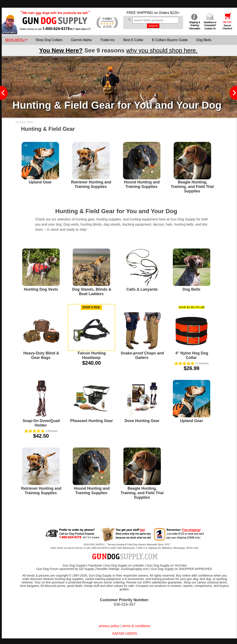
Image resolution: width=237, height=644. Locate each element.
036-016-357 (124, 604)
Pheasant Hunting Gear (91, 421)
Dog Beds (204, 40)
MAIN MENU (16, 40)
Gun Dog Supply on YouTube (167, 565)
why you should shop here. (162, 50)
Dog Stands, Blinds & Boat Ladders (92, 292)
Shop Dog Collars (49, 40)
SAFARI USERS (124, 634)
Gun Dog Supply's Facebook (82, 565)
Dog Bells (192, 289)
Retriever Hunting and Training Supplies (91, 184)
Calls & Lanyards (142, 289)
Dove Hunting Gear (142, 421)
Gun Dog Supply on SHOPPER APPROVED (181, 569)
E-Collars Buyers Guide (170, 40)
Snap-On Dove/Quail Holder (41, 423)
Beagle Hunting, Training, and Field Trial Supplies (192, 187)
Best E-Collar (133, 40)
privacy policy (109, 626)
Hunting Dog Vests (41, 289)
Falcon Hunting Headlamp (92, 355)
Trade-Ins (107, 40)
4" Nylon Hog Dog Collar (192, 355)
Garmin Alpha (81, 40)
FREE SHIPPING (140, 13)
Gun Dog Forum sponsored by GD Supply (65, 569)
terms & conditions (136, 626)
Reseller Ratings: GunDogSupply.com (122, 569)
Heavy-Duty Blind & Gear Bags (41, 355)
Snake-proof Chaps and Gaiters (142, 355)
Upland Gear (40, 182)
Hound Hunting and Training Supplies (142, 184)
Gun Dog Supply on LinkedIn (124, 565)
